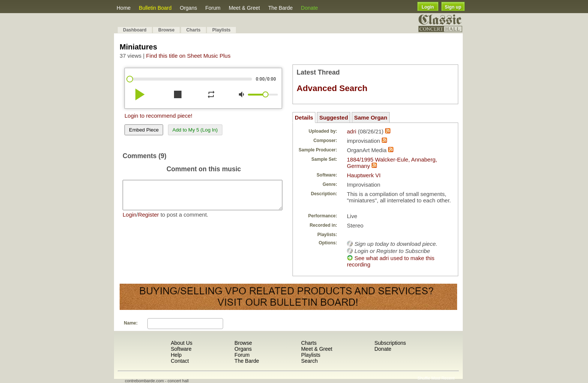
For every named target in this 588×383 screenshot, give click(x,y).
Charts (193, 30)
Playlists (221, 30)
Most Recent (443, 378)
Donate (310, 8)
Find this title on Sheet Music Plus (188, 56)
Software (181, 349)
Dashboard (135, 30)
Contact (180, 361)
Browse (166, 30)
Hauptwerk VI (364, 175)
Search (309, 361)
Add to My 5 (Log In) (195, 130)
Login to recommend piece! (158, 116)
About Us (181, 343)
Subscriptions (390, 343)
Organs (189, 8)
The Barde (280, 8)
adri (352, 131)
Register (148, 220)
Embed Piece (144, 130)
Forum (213, 8)
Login (428, 7)
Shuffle (424, 378)
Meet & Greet (244, 8)
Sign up (453, 7)
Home (124, 8)
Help (176, 355)
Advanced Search (332, 88)
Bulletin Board (155, 8)
